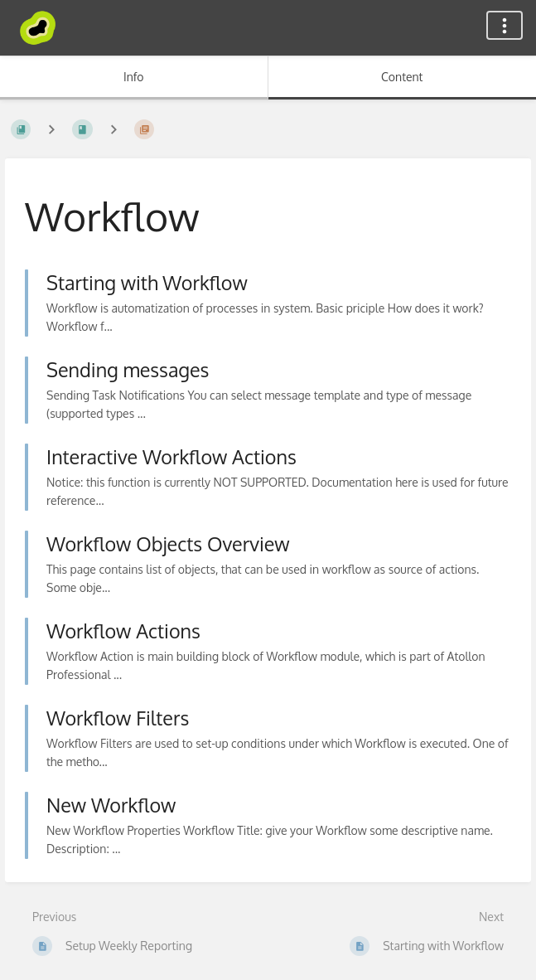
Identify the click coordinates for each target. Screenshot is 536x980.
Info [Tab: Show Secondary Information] (134, 77)
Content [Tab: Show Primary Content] (402, 77)
